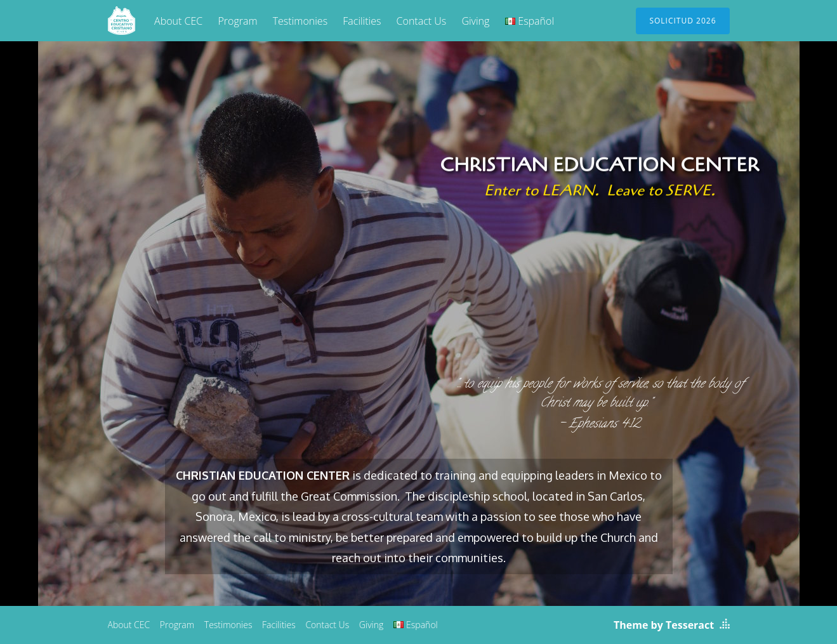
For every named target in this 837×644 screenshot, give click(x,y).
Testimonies (300, 21)
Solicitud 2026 (682, 21)
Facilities (362, 21)
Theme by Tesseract (664, 625)
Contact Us (422, 21)
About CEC (178, 21)
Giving (475, 21)
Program (237, 21)
